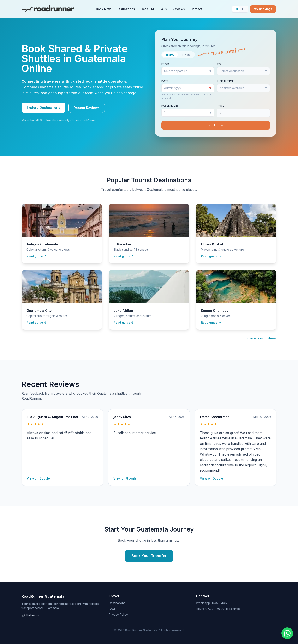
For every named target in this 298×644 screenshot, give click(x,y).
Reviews (179, 9)
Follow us (30, 615)
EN (236, 9)
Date (165, 81)
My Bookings (263, 9)
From (165, 64)
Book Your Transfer (149, 556)
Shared (170, 55)
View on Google (38, 478)
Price (221, 106)
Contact (196, 9)
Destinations (126, 9)
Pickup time (225, 81)
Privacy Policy (118, 614)
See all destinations (262, 338)
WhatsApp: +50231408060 (214, 603)
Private (186, 55)
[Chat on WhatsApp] (287, 633)
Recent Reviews (87, 108)
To (219, 64)
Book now (216, 125)
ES (244, 9)
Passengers (170, 106)
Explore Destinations (43, 108)
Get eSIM (147, 9)
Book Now (103, 9)
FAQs (163, 9)
